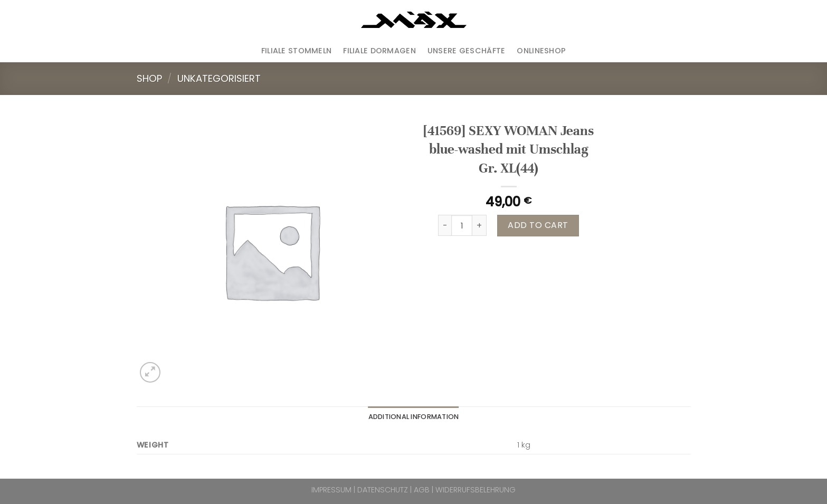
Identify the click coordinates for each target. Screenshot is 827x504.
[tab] (414, 417)
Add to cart (538, 225)
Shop (149, 78)
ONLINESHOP (541, 51)
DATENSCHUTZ (383, 490)
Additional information (414, 417)
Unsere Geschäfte (467, 51)
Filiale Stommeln (297, 51)
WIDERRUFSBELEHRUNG (476, 490)
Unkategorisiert (219, 78)
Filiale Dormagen (379, 51)
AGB (422, 490)
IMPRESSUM (331, 490)
